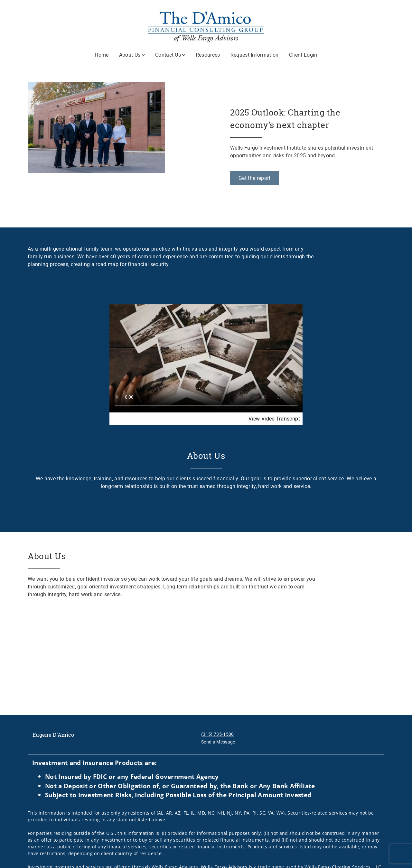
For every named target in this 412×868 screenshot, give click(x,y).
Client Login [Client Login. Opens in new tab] (303, 55)
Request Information (255, 55)
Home (102, 55)
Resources (208, 55)
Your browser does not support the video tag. (206, 358)
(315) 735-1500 (217, 734)
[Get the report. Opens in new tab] (254, 178)
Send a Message (218, 742)
